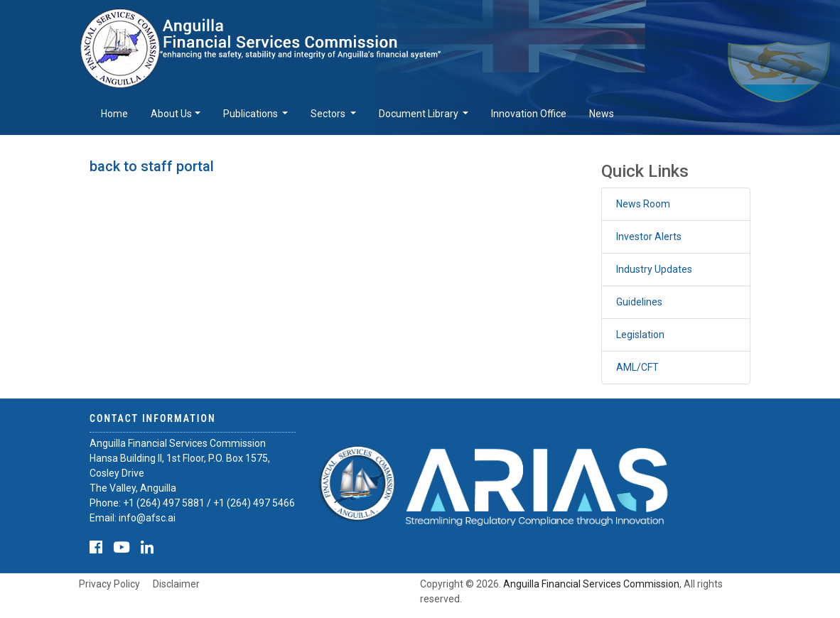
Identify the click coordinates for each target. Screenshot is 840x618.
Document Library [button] (420, 114)
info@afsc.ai (147, 518)
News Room (643, 204)
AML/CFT (637, 367)
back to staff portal (152, 166)
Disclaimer (176, 584)
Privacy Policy (109, 584)
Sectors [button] (329, 114)
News (602, 114)
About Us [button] (171, 114)
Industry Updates (654, 269)
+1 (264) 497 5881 (164, 503)
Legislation (640, 335)
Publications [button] (252, 114)
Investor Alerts (649, 237)
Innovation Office (529, 114)
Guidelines (639, 302)
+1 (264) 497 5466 (254, 503)
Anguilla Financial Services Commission (591, 584)
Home (114, 114)
